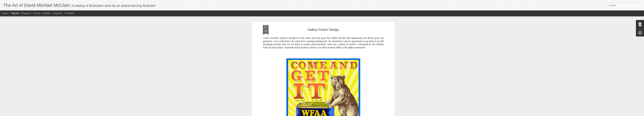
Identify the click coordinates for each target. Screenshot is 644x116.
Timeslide (69, 13)
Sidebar (47, 13)
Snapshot (58, 13)
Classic (5, 13)
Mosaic (37, 13)
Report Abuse (342, 114)
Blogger (332, 114)
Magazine (26, 13)
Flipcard (15, 13)
